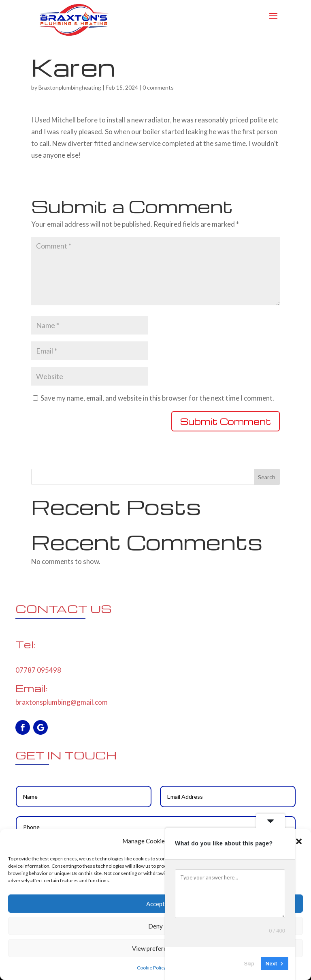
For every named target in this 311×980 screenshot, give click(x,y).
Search (267, 477)
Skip (249, 964)
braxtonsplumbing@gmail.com (62, 702)
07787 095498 (38, 670)
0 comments (158, 87)
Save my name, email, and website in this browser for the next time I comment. (157, 398)
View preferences (155, 948)
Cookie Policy (151, 968)
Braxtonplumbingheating (70, 87)
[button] (299, 841)
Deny (155, 926)
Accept (155, 904)
